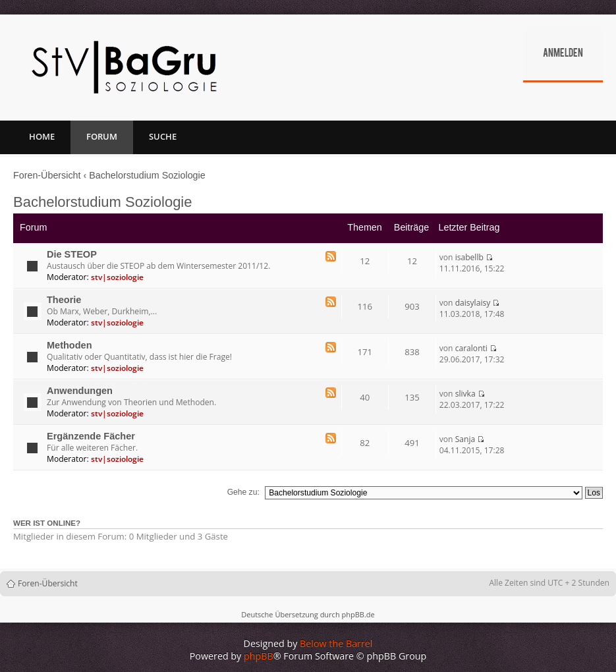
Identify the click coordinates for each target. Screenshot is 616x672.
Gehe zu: (243, 492)
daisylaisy (473, 303)
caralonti (471, 348)
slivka (465, 394)
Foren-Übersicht (47, 175)
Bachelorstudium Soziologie (147, 175)
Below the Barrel (336, 643)
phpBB (259, 656)
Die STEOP (72, 254)
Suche (163, 136)
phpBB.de (358, 614)
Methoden (70, 345)
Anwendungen (80, 391)
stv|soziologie (117, 277)
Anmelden (563, 54)
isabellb (469, 257)
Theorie (64, 300)
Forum (102, 136)
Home (42, 136)
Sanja (465, 439)
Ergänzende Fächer (91, 436)
